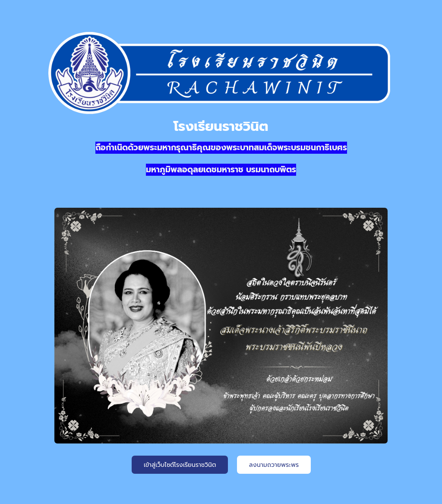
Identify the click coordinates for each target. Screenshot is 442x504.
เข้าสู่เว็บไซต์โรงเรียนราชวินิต (180, 465)
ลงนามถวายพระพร (274, 465)
